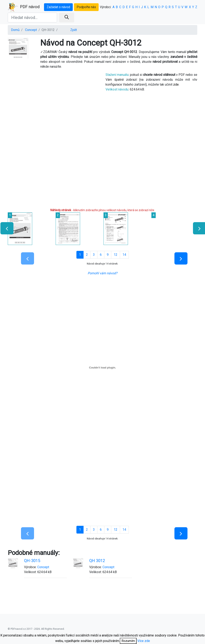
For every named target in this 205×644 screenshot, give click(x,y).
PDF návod (24, 7)
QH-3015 (32, 561)
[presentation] (5, 228)
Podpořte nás (86, 7)
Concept (31, 30)
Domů (15, 30)
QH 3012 (97, 561)
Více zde (144, 641)
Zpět (74, 30)
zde (176, 84)
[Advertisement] (54, 110)
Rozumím (128, 641)
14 (124, 255)
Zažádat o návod (58, 7)
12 (116, 255)
